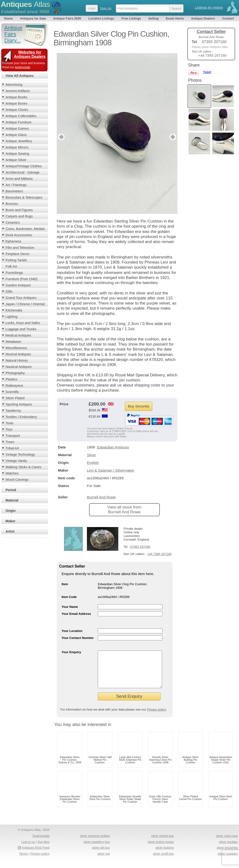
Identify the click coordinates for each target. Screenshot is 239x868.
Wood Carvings (17, 480)
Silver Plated (15, 398)
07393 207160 (140, 547)
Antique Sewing (17, 154)
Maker (10, 521)
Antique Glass (16, 135)
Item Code (69, 597)
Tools (10, 423)
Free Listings (131, 18)
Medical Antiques (18, 335)
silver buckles (228, 849)
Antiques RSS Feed (36, 855)
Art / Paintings (16, 185)
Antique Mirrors (17, 147)
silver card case (227, 843)
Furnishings (14, 273)
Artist (10, 531)
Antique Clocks (17, 110)
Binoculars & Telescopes (24, 197)
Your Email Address (76, 614)
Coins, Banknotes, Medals (25, 229)
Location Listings (101, 18)
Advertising (14, 85)
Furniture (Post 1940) (21, 279)
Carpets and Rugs (19, 216)
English (93, 463)
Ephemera (13, 241)
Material (12, 500)
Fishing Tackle (16, 260)
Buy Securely (139, 406)
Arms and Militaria (19, 179)
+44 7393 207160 (159, 554)
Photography (15, 373)
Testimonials (41, 843)
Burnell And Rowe (101, 497)
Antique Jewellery (19, 141)
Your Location (72, 631)
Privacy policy (156, 717)
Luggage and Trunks (21, 329)
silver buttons (165, 855)
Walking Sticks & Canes (23, 467)
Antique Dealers (203, 18)
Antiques (25, 4)
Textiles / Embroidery (21, 417)
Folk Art (11, 266)
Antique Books (16, 97)
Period (11, 490)
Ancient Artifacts (18, 91)
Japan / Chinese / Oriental (25, 304)
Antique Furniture (18, 122)
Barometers (14, 191)
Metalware (13, 342)
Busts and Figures (19, 210)
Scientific (12, 392)
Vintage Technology (20, 454)
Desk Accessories (19, 235)
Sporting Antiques (19, 404)
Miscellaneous (16, 348)
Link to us (28, 849)
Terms (24, 861)
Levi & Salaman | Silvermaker (111, 470)
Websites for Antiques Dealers (30, 54)
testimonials (23, 67)
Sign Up (106, 8)
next (173, 137)
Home (8, 18)
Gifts (9, 292)
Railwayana (14, 386)
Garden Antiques (18, 285)
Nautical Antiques (19, 367)
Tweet (207, 72)
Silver (91, 455)
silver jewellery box (97, 849)
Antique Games (17, 129)
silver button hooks (161, 849)
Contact (228, 18)
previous (61, 137)
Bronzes (12, 204)
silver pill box (101, 855)
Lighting (11, 317)
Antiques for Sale (33, 18)
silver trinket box (162, 843)
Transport (13, 436)
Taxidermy (13, 411)
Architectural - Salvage (23, 172)
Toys (9, 429)
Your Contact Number (78, 638)
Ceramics (13, 223)
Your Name (70, 607)
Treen (10, 442)
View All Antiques (20, 76)
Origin (11, 511)
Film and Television (20, 248)
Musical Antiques (18, 354)
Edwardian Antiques (113, 447)
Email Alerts (175, 18)
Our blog (43, 849)
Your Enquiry (71, 652)
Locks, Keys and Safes (23, 323)
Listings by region (209, 7)
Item (65, 584)
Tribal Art (12, 448)
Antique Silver (16, 160)
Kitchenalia (14, 310)
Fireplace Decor (18, 254)
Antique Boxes (16, 103)
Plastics (11, 379)
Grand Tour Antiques (21, 298)
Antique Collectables (21, 116)
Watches (12, 473)
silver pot (104, 861)
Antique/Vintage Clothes (24, 166)
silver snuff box (163, 861)
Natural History (17, 360)
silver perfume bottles (95, 843)
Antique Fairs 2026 (67, 18)
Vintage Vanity (16, 461)
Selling (153, 18)
